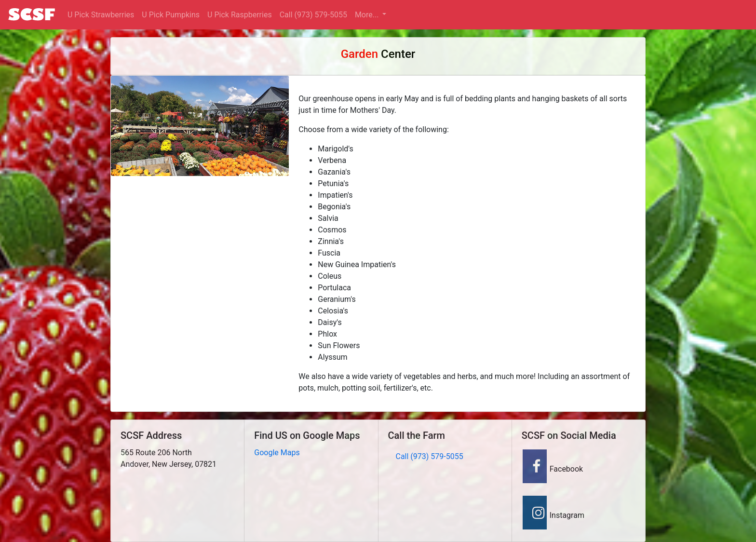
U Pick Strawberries (101, 15)
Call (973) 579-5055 (313, 15)
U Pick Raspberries (240, 15)
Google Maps (277, 453)
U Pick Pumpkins (171, 15)
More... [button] (368, 15)
